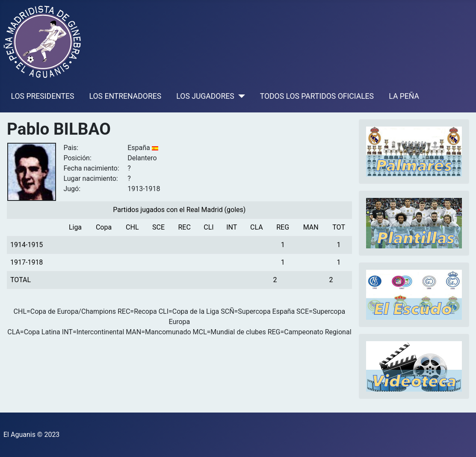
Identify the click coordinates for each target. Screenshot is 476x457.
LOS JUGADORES (205, 96)
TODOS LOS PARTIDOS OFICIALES (317, 96)
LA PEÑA (404, 96)
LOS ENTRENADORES (126, 96)
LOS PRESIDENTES (43, 96)
